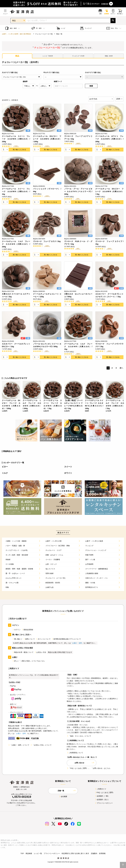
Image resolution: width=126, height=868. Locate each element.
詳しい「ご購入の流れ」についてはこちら (28, 661)
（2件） (78, 199)
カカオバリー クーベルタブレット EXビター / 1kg (16, 345)
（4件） (78, 249)
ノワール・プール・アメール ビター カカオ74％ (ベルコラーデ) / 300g (78, 191)
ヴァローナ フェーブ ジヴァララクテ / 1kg (109, 345)
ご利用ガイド (101, 789)
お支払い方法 (40, 652)
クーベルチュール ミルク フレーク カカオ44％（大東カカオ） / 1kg (78, 346)
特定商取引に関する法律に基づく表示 (75, 853)
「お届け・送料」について (19, 745)
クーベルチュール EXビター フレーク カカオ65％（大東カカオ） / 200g (47, 139)
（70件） (16, 146)
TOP (22, 853)
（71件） (109, 199)
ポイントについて (43, 639)
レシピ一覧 (38, 853)
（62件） (16, 199)
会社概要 (63, 796)
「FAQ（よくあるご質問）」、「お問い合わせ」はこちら (89, 768)
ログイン (16, 630)
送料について (29, 639)
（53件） (47, 146)
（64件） (78, 143)
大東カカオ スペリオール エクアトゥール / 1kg (16, 295)
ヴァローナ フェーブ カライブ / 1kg (109, 243)
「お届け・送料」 (77, 643)
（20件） (47, 196)
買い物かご (17, 639)
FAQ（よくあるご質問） (105, 792)
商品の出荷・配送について (23, 652)
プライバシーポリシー (104, 803)
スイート (68, 467)
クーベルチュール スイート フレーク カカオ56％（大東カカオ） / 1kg (16, 191)
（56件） (109, 146)
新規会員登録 (27, 630)
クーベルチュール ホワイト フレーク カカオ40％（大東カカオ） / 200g (109, 139)
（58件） (78, 354)
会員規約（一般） (102, 796)
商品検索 (29, 853)
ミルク (5, 473)
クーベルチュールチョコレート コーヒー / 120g (47, 295)
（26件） (109, 249)
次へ (121, 368)
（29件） (109, 351)
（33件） (47, 246)
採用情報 (102, 853)
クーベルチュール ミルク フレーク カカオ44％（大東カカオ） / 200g (16, 244)
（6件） (47, 351)
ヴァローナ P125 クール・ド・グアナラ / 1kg (78, 243)
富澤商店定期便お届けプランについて (66, 639)
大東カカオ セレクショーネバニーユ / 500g (78, 295)
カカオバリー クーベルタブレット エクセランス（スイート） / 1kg (109, 295)
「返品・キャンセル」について (79, 736)
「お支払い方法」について (41, 745)
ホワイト (68, 473)
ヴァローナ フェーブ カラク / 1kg (47, 241)
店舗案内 (94, 853)
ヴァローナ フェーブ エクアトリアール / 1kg (78, 138)
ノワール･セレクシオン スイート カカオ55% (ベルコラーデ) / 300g (47, 345)
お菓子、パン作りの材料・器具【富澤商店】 (17, 34)
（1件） (16, 301)
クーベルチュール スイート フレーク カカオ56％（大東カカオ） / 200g (16, 139)
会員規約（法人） (102, 800)
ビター (5, 467)
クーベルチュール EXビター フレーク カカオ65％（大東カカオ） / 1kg (109, 191)
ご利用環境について (75, 753)
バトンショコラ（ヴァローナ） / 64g (47, 190)
